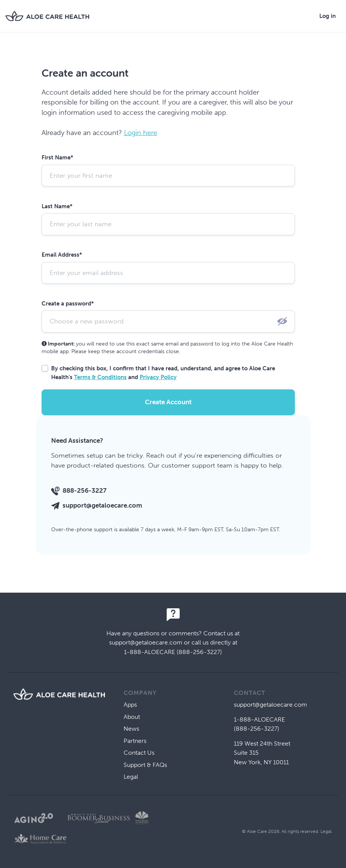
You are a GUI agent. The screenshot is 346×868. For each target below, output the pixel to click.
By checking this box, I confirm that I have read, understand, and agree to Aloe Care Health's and (163, 373)
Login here (141, 133)
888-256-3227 (84, 490)
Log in (327, 16)
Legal (131, 777)
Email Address (62, 255)
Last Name (57, 206)
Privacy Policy (158, 377)
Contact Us (139, 753)
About (132, 717)
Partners (135, 741)
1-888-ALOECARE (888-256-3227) (173, 652)
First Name (57, 158)
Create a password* (68, 304)
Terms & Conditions (100, 377)
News (131, 729)
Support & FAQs (145, 765)
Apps (130, 705)
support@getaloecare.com (102, 505)
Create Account (168, 402)
